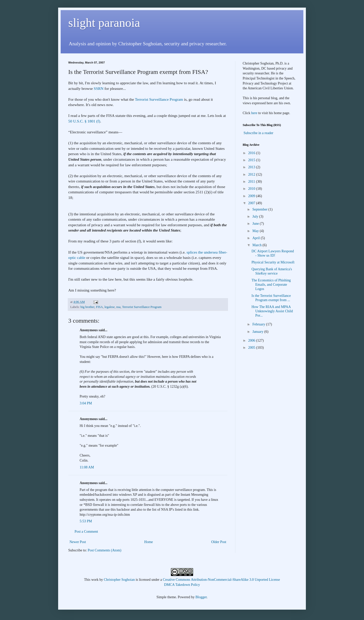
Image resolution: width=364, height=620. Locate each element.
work (95, 580)
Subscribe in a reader (259, 133)
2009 (252, 196)
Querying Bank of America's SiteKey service (272, 271)
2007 (252, 203)
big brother (87, 307)
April (256, 238)
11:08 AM (87, 467)
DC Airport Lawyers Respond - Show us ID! (273, 253)
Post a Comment (86, 532)
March (257, 245)
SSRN (99, 88)
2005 (252, 348)
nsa (118, 307)
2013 (252, 167)
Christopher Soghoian (119, 580)
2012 (252, 174)
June (256, 224)
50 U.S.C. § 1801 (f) (84, 121)
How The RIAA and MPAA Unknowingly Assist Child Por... (272, 311)
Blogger (201, 597)
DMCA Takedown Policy (182, 585)
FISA (99, 307)
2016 (252, 153)
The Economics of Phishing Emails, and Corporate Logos (271, 285)
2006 (252, 340)
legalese (110, 307)
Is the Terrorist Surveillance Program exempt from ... (271, 298)
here (254, 113)
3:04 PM (86, 403)
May (256, 231)
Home (149, 542)
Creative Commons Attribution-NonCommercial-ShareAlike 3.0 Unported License (221, 580)
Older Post (219, 542)
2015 (252, 160)
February (259, 324)
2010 (252, 189)
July (256, 216)
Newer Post (78, 542)
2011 (252, 182)
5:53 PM (86, 521)
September (260, 209)
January (258, 332)
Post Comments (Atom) (105, 550)
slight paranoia (104, 23)
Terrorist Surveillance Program (159, 99)
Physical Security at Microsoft (273, 262)
